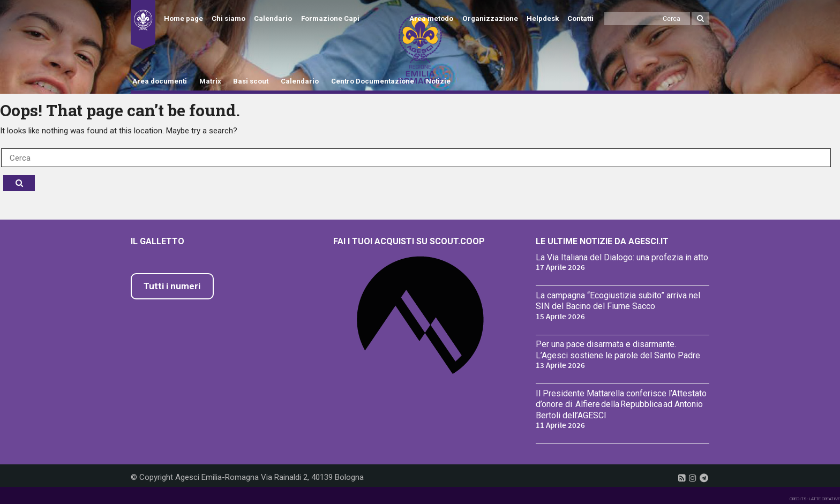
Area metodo (431, 18)
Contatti (580, 18)
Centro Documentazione (373, 81)
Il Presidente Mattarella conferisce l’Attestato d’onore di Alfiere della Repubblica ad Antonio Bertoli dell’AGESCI (621, 404)
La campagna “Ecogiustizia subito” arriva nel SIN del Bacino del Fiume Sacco (618, 301)
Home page (183, 18)
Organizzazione (490, 18)
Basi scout (251, 81)
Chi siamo (228, 18)
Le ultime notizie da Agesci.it (602, 241)
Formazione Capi (330, 18)
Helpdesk (543, 18)
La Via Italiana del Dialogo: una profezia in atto (622, 257)
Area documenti (160, 81)
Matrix (210, 81)
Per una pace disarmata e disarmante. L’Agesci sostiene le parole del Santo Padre (618, 350)
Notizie (438, 81)
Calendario (273, 18)
